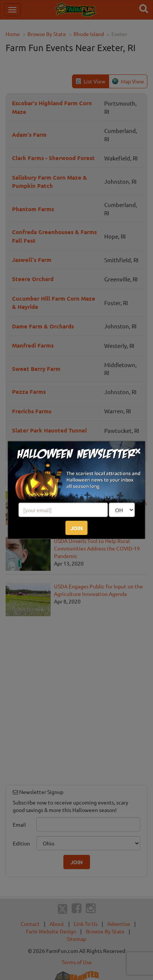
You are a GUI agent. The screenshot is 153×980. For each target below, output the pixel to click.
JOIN (77, 528)
